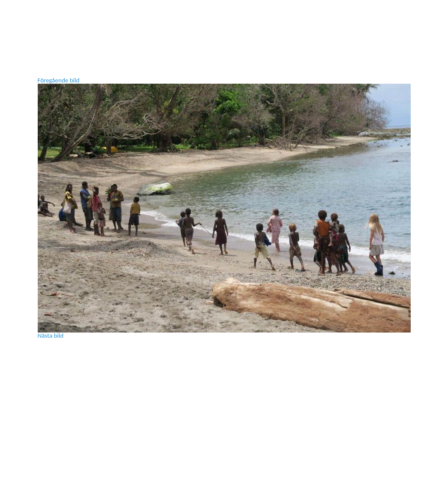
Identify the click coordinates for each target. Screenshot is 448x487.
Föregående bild (59, 80)
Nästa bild (51, 336)
